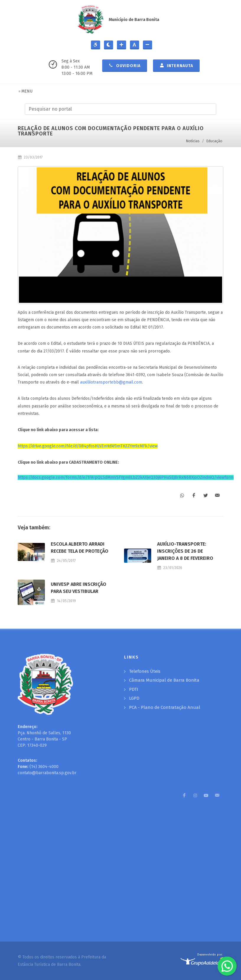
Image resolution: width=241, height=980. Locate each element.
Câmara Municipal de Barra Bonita (164, 680)
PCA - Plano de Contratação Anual (165, 707)
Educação (214, 141)
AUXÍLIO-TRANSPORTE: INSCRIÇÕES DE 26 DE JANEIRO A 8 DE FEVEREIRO (185, 551)
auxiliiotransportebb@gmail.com (111, 382)
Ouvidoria (125, 65)
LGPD (134, 698)
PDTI (134, 689)
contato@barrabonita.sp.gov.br (47, 773)
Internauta (176, 65)
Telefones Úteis (145, 671)
